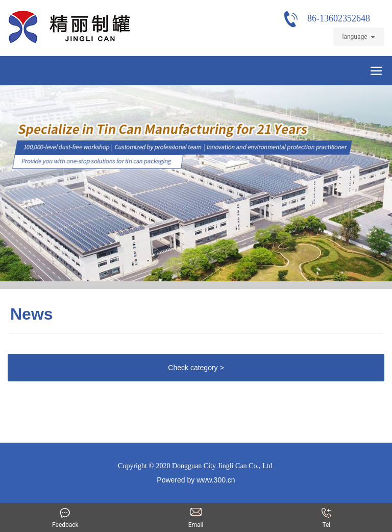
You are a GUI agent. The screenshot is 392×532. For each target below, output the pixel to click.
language (354, 37)
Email (196, 511)
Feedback (65, 511)
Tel (326, 525)
